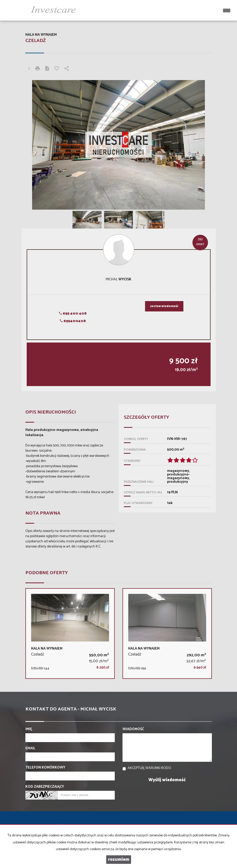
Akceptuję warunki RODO (149, 768)
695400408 (73, 321)
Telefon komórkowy (45, 768)
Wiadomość (133, 729)
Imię (29, 729)
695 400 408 (73, 314)
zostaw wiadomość (164, 306)
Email (30, 749)
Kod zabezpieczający (45, 787)
